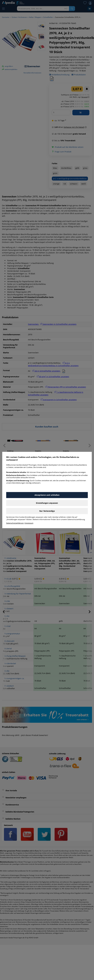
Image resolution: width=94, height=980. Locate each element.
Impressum (29, 523)
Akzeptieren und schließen (47, 495)
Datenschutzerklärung (15, 523)
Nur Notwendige (47, 511)
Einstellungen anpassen (47, 503)
